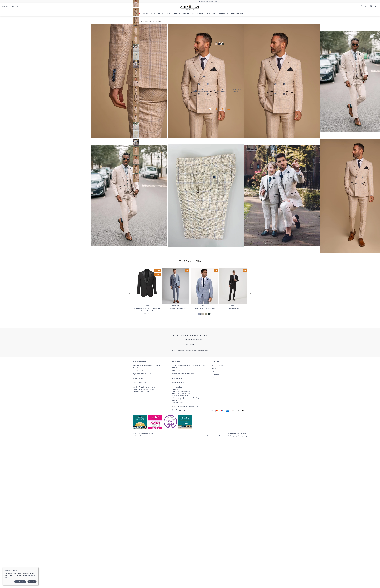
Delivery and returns (218, 378)
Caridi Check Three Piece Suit (204, 308)
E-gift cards (215, 375)
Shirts (153, 13)
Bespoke (186, 13)
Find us (214, 369)
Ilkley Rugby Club (237, 13)
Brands (169, 13)
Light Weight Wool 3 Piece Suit (176, 308)
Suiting (145, 13)
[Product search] (366, 6)
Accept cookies (20, 582)
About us (5, 6)
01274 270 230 (138, 371)
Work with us (210, 13)
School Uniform (223, 13)
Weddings (177, 13)
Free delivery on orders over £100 (190, 2)
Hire (193, 13)
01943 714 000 (177, 371)
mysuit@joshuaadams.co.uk (142, 374)
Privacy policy (243, 436)
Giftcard (200, 13)
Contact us (14, 6)
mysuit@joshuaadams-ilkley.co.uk (183, 374)
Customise (32, 582)
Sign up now (190, 345)
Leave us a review (217, 365)
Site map (209, 436)
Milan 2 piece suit (233, 308)
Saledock (152, 436)
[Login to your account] (361, 6)
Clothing (161, 13)
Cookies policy (232, 436)
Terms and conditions (220, 436)
